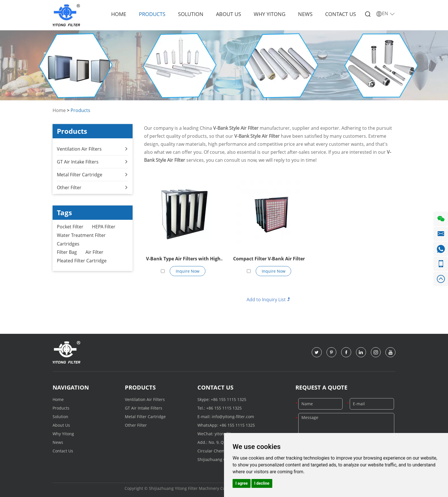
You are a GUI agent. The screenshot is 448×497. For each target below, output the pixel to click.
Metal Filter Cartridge (93, 174)
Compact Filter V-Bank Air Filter (269, 259)
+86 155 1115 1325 (229, 399)
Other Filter (93, 187)
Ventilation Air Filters (93, 149)
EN (386, 14)
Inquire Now (188, 271)
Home (119, 14)
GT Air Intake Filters (93, 161)
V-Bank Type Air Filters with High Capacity (183, 259)
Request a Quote (321, 387)
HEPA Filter (104, 227)
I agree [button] (242, 483)
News (305, 14)
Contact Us (341, 14)
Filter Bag (67, 252)
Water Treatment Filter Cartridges (81, 239)
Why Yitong (270, 14)
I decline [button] (262, 483)
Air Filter (94, 252)
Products (152, 14)
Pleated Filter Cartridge (82, 261)
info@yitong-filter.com (233, 417)
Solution (191, 14)
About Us (229, 14)
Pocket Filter (70, 227)
